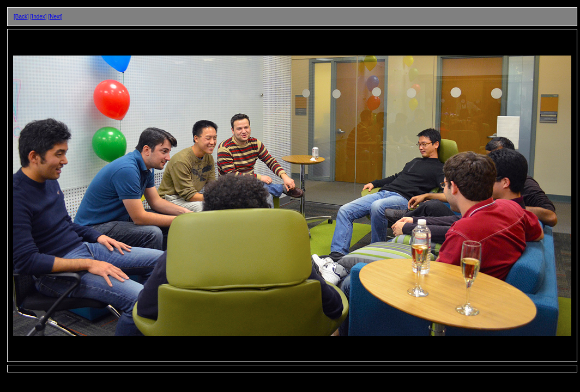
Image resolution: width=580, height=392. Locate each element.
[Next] (55, 17)
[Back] (21, 17)
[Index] (39, 17)
